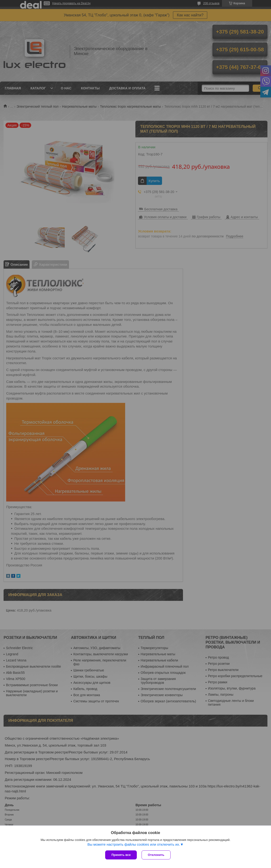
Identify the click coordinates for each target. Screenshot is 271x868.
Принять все (121, 855)
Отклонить (156, 855)
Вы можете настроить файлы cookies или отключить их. (134, 844)
